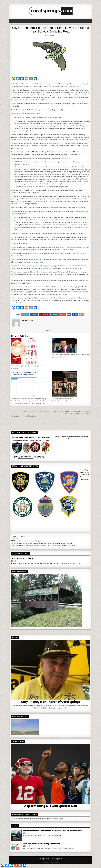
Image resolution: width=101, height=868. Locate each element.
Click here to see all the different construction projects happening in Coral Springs (37, 819)
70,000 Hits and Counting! (22, 559)
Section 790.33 (18, 114)
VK (69, 314)
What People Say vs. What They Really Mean (41, 844)
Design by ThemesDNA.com (50, 862)
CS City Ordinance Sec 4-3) (66, 266)
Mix (82, 314)
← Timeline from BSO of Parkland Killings (23, 416)
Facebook (34, 314)
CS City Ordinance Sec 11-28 (80, 247)
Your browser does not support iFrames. (71, 446)
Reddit (62, 314)
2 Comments (51, 35)
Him (31, 320)
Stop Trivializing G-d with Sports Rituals (50, 806)
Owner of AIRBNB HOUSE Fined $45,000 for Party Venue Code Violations (53, 831)
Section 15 (34, 272)
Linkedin (54, 314)
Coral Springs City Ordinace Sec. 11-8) (39, 262)
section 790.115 (66, 158)
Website (50, 331)
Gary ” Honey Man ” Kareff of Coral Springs (50, 702)
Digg (75, 314)
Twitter (25, 314)
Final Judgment (74, 86)
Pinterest (44, 314)
